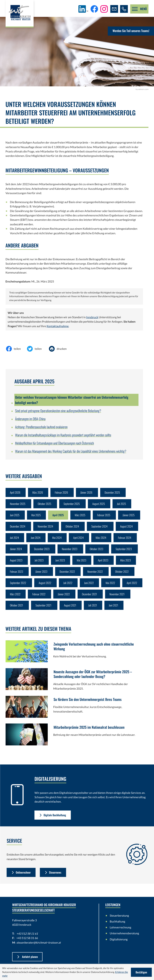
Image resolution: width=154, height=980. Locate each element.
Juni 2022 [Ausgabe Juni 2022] (90, 585)
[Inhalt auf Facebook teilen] (16, 349)
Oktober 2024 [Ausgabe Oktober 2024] (73, 527)
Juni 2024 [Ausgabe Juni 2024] (36, 539)
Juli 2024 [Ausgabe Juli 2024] (15, 539)
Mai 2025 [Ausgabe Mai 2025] (36, 515)
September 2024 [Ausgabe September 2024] (100, 527)
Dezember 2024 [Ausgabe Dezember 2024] (18, 527)
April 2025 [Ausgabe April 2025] (59, 515)
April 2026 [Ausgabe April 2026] (15, 493)
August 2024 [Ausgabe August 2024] (128, 527)
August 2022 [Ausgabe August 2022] (45, 585)
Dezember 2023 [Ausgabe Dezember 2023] (42, 550)
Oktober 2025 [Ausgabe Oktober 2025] (45, 504)
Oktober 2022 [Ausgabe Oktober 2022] (123, 573)
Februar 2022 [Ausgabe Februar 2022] (39, 596)
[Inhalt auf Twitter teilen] (37, 349)
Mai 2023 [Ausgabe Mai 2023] (82, 562)
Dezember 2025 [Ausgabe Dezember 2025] (113, 493)
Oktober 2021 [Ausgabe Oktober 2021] (17, 608)
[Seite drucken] (60, 349)
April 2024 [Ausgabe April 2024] (79, 539)
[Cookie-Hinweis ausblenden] (141, 972)
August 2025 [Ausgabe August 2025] (100, 504)
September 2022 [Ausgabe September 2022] (18, 585)
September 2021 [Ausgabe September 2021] (44, 608)
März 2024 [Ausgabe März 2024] (102, 539)
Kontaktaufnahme (58, 326)
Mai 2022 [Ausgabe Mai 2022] (111, 585)
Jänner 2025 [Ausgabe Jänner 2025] (130, 515)
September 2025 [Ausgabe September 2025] (72, 504)
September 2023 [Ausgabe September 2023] (125, 550)
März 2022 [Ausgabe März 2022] (15, 596)
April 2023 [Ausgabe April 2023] (104, 562)
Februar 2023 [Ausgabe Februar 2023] (17, 573)
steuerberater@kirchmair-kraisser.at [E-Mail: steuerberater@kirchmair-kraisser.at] (39, 945)
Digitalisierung (119, 942)
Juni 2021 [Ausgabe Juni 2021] (115, 608)
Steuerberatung (119, 918)
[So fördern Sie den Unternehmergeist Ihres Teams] (74, 710)
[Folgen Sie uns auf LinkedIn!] (83, 9)
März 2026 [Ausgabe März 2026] (38, 493)
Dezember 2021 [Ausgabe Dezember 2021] (90, 596)
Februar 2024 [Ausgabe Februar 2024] (126, 539)
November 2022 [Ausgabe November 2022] (96, 573)
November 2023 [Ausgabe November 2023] (70, 550)
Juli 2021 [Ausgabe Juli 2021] (94, 608)
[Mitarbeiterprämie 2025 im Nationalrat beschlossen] (74, 738)
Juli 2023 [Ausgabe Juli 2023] (39, 562)
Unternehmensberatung (123, 936)
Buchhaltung (117, 924)
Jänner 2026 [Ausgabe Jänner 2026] (87, 493)
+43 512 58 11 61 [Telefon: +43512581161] (27, 936)
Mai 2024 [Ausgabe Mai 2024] (57, 539)
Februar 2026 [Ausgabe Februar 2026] (62, 493)
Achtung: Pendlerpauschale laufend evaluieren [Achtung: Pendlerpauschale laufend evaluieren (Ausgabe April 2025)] (41, 427)
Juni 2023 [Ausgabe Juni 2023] (61, 562)
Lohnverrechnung (121, 930)
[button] (124, 9)
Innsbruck (92, 317)
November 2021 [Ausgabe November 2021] (118, 596)
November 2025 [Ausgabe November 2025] (18, 504)
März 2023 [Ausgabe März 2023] (127, 562)
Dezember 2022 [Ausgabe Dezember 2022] (68, 573)
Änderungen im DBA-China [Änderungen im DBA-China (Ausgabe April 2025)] (30, 419)
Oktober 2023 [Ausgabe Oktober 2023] (97, 550)
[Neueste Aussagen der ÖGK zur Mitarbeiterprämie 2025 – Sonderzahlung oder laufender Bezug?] (74, 683)
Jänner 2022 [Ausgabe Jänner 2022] (64, 596)
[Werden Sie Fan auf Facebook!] (94, 9)
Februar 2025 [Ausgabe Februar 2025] (105, 515)
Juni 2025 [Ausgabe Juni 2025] (15, 515)
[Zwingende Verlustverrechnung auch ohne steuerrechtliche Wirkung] (74, 655)
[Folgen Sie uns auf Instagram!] (104, 9)
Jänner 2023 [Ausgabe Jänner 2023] (42, 573)
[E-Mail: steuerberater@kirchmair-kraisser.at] (114, 9)
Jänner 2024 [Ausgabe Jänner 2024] (16, 550)
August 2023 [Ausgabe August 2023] (16, 562)
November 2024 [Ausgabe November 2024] (46, 527)
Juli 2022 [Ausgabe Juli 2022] (68, 585)
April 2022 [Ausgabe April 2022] (133, 585)
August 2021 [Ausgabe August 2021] (71, 608)
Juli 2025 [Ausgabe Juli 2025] (123, 504)
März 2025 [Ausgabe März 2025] (81, 515)
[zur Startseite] (20, 14)
